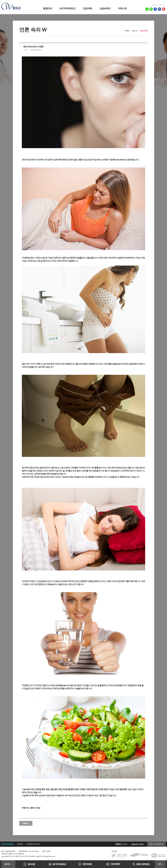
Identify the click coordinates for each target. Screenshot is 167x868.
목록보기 (26, 823)
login (154, 5)
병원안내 (47, 9)
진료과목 (87, 9)
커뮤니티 (122, 9)
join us (162, 5)
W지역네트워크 (67, 9)
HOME (127, 31)
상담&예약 (105, 9)
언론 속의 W (144, 31)
